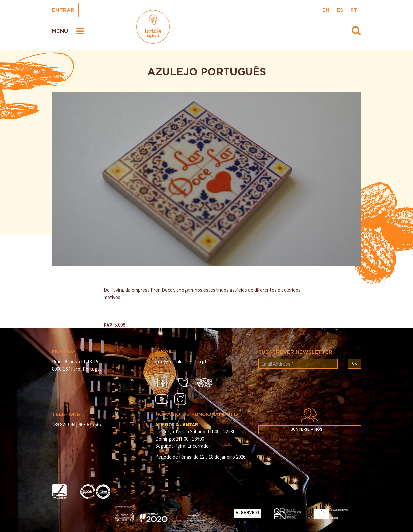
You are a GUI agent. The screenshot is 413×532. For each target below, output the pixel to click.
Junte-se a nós (307, 430)
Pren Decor (162, 290)
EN (326, 10)
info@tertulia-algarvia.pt (181, 361)
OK (354, 363)
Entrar (63, 10)
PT (354, 10)
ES (340, 10)
